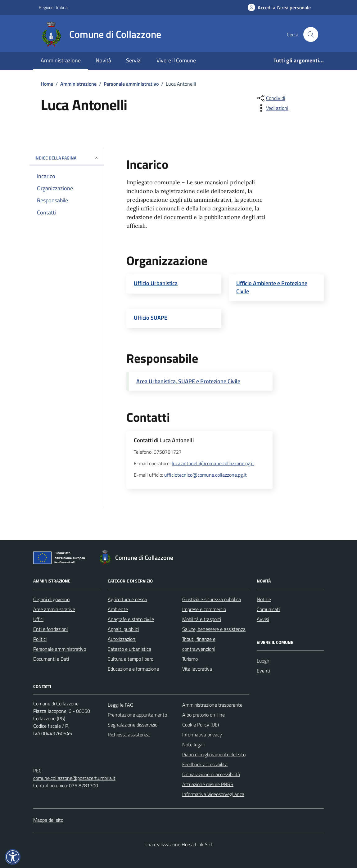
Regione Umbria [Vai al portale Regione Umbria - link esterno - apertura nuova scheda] (53, 7)
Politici (40, 639)
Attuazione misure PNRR (208, 784)
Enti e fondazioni (50, 629)
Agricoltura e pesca (127, 599)
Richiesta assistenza (129, 735)
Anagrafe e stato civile (131, 619)
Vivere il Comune (176, 60)
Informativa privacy (202, 735)
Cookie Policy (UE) (201, 725)
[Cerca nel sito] (311, 34)
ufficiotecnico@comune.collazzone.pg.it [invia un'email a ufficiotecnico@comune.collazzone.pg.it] (206, 475)
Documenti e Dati (51, 659)
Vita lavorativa (197, 669)
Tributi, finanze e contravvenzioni (199, 644)
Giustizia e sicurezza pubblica (212, 599)
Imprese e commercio (204, 609)
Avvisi (263, 619)
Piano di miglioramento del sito (214, 754)
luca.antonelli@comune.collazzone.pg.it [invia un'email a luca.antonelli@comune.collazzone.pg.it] (213, 463)
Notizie (264, 599)
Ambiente (118, 609)
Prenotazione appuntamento (137, 715)
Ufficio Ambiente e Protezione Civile (272, 287)
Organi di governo (51, 599)
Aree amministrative (54, 609)
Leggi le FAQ (121, 705)
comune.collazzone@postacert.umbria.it (74, 778)
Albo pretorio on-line (203, 715)
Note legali (193, 744)
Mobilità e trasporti (202, 619)
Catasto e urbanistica (129, 649)
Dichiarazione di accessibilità (211, 774)
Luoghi (264, 661)
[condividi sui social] (271, 98)
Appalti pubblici (123, 629)
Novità (103, 60)
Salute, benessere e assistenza (214, 629)
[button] (13, 857)
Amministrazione (61, 60)
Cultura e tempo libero (131, 659)
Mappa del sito (48, 820)
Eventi (263, 671)
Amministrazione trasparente (212, 705)
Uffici (38, 619)
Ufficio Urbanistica (156, 283)
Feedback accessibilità (205, 764)
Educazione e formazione (133, 669)
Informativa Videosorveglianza (213, 794)
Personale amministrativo (60, 649)
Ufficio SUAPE (151, 318)
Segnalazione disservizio (133, 725)
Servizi (134, 60)
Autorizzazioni (122, 639)
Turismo (190, 659)
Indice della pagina (67, 158)
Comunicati (268, 609)
